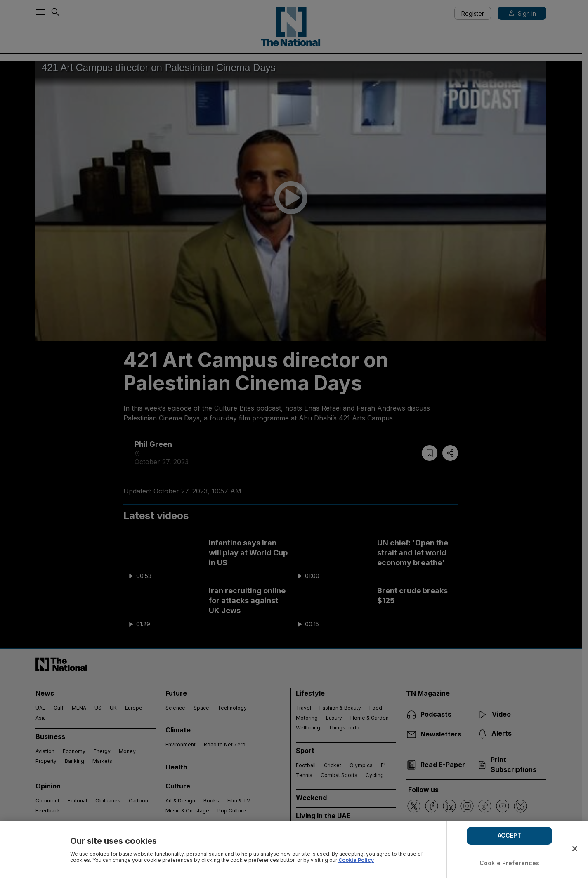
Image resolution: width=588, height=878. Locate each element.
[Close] (575, 849)
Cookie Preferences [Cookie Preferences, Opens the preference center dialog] (510, 863)
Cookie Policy (356, 860)
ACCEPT (510, 835)
